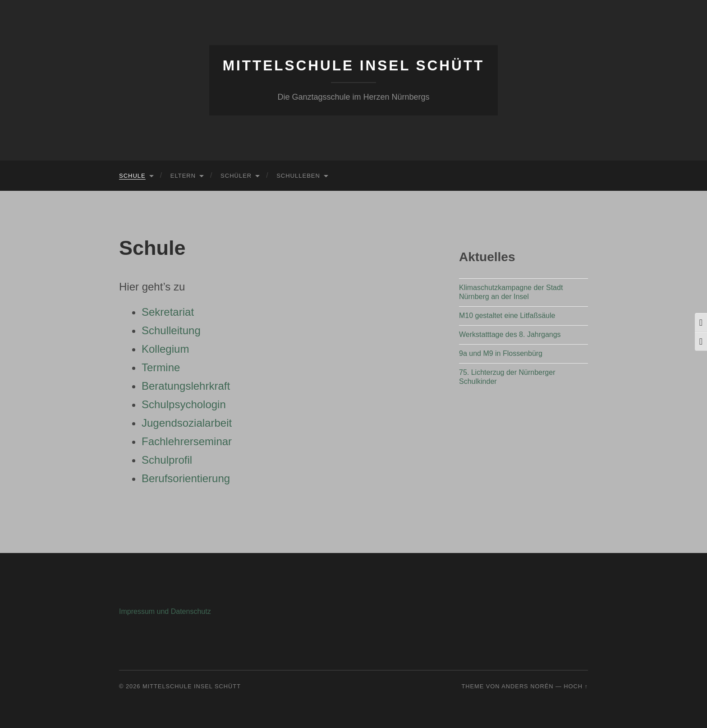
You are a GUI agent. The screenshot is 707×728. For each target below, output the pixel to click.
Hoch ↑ (576, 686)
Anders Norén (527, 686)
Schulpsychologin (184, 404)
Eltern (183, 176)
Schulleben (298, 176)
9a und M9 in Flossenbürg (501, 353)
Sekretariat (168, 312)
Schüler (236, 176)
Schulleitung (171, 330)
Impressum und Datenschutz (165, 611)
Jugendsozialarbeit (187, 423)
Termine (161, 367)
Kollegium (165, 349)
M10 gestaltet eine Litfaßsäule (507, 316)
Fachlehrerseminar (187, 441)
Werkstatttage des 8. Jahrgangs (510, 334)
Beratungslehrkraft (186, 386)
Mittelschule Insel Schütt (354, 65)
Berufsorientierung (186, 478)
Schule (132, 176)
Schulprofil (167, 460)
